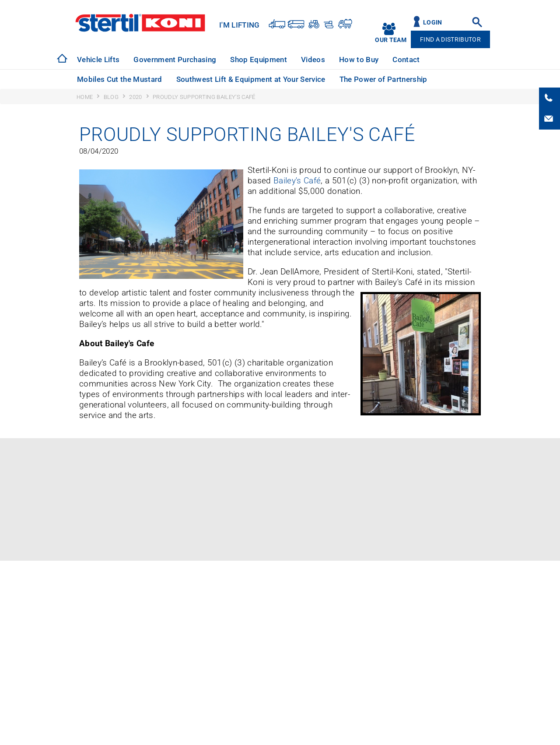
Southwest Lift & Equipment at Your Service (251, 79)
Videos (313, 60)
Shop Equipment (259, 60)
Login (433, 23)
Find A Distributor (450, 40)
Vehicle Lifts (98, 60)
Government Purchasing (175, 60)
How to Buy (359, 60)
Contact (406, 60)
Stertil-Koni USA (140, 23)
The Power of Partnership (383, 79)
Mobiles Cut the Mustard (120, 79)
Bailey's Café (297, 181)
